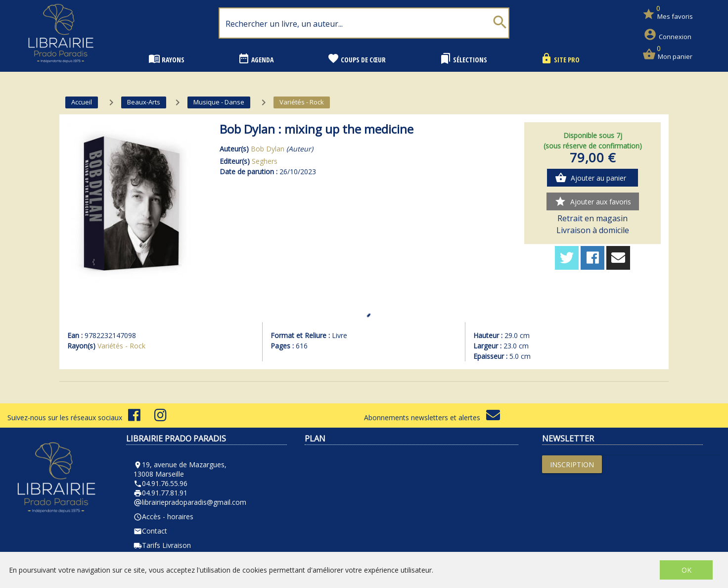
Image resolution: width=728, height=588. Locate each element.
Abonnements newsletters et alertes (432, 417)
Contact (150, 531)
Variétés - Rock (121, 346)
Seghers (265, 161)
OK (686, 570)
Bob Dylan (268, 149)
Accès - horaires (163, 516)
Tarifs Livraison (162, 545)
